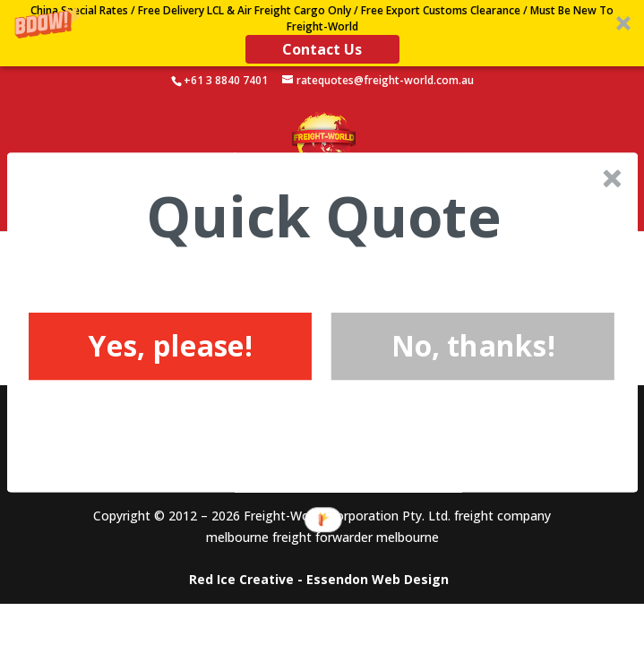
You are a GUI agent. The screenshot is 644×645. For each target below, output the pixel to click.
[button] (323, 216)
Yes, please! (169, 345)
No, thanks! (472, 345)
